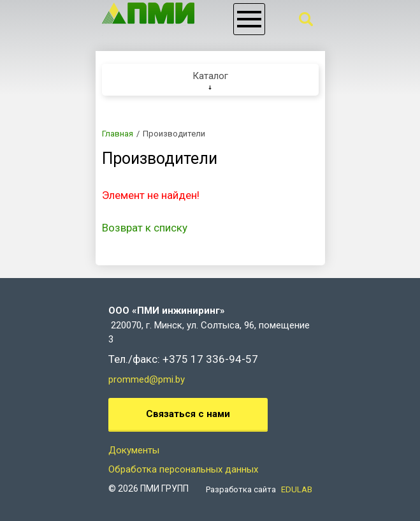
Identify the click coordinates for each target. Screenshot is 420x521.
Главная (118, 134)
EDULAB (297, 489)
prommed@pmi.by (147, 379)
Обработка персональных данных (183, 469)
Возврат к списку (145, 228)
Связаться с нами (188, 414)
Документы (134, 450)
